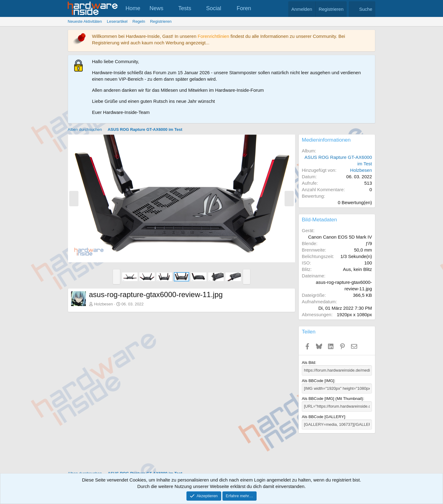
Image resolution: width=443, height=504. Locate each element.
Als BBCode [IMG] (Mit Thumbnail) (332, 399)
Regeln (139, 21)
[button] (169, 8)
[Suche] (362, 9)
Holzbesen (104, 304)
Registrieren (161, 21)
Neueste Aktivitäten (85, 21)
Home (133, 8)
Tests (185, 8)
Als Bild (308, 363)
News (156, 8)
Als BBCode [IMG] (318, 381)
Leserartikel (117, 21)
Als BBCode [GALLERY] (323, 416)
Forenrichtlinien (213, 36)
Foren (244, 8)
